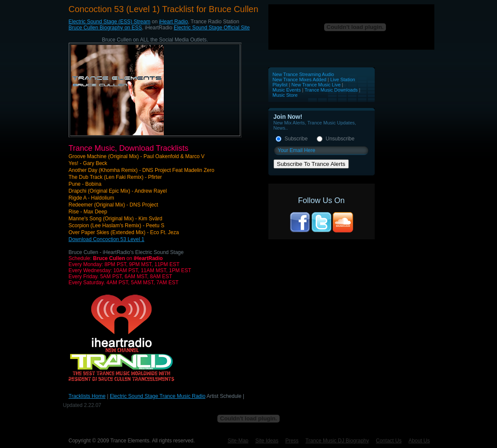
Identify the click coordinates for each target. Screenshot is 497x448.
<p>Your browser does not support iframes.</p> (352, 27)
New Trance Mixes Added (300, 79)
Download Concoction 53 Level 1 (107, 239)
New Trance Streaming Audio (303, 74)
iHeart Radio (174, 22)
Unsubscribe (340, 139)
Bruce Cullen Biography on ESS (105, 28)
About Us (419, 441)
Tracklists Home (87, 396)
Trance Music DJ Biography (337, 441)
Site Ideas (267, 441)
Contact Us (389, 441)
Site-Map (238, 441)
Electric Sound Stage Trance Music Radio (158, 396)
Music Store (285, 95)
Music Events (287, 90)
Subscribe (296, 139)
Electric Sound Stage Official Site (212, 28)
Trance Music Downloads (331, 90)
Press (292, 441)
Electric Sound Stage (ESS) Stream (110, 22)
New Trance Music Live (317, 85)
